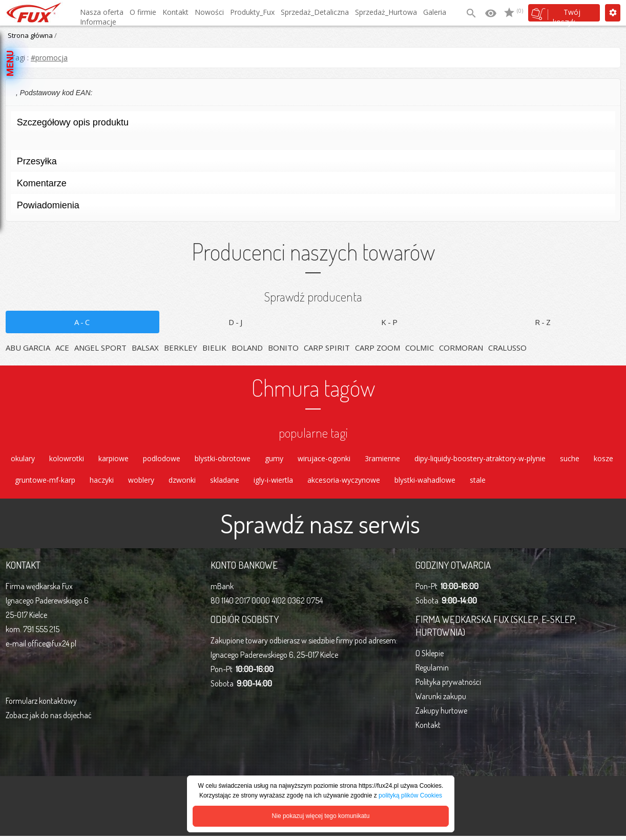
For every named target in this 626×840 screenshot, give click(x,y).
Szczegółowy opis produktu (310, 125)
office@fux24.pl (52, 648)
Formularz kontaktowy (41, 705)
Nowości (209, 12)
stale (478, 483)
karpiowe (113, 459)
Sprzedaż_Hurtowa (386, 12)
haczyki (102, 483)
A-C (83, 322)
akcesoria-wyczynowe (344, 483)
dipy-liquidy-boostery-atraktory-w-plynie (480, 459)
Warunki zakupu (441, 700)
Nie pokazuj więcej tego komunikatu (321, 816)
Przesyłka (310, 164)
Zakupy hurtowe (441, 715)
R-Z (544, 322)
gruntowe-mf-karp (45, 483)
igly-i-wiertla (273, 483)
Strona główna (30, 35)
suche (570, 459)
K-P (390, 322)
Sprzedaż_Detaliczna (315, 12)
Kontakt (175, 12)
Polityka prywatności (448, 686)
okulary (23, 459)
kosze (603, 459)
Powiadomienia (310, 208)
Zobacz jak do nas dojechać (49, 719)
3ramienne (382, 459)
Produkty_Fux (252, 12)
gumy (274, 459)
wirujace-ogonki (324, 459)
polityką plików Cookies (410, 795)
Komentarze (310, 186)
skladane (225, 483)
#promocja (49, 58)
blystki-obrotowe (223, 459)
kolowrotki (67, 459)
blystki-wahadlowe (425, 483)
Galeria (435, 12)
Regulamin (432, 672)
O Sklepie (430, 657)
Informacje (98, 22)
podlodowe (162, 459)
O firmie (143, 12)
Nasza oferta (102, 12)
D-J (236, 322)
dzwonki (182, 483)
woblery (141, 483)
